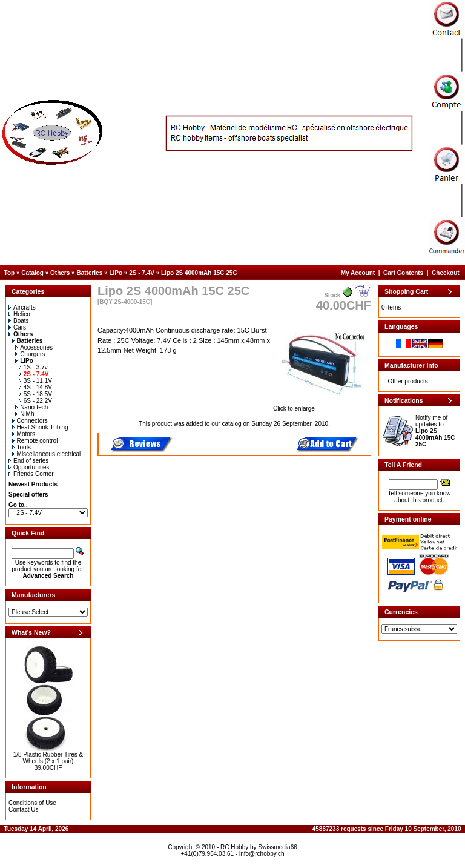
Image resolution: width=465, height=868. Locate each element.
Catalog (32, 273)
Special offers (28, 495)
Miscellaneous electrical (47, 454)
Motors (24, 434)
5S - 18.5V (35, 394)
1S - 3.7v (33, 367)
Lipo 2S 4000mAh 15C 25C (199, 273)
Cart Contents (403, 273)
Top (10, 273)
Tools (21, 447)
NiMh (25, 414)
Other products (408, 381)
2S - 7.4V (142, 273)
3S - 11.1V (35, 381)
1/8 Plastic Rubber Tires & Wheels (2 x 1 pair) (48, 758)
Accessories (34, 347)
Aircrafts (22, 307)
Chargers (30, 354)
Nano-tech (31, 407)
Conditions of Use (32, 803)
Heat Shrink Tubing (40, 427)
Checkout (446, 273)
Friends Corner (31, 474)
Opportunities (29, 467)
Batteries (89, 273)
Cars (17, 327)
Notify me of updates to (435, 431)
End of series (28, 461)
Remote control (35, 441)
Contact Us (23, 810)
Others (60, 273)
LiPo (116, 273)
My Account (358, 273)
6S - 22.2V (35, 401)
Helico (19, 314)
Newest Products (33, 484)
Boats (19, 321)
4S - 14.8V (35, 387)
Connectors (30, 421)
